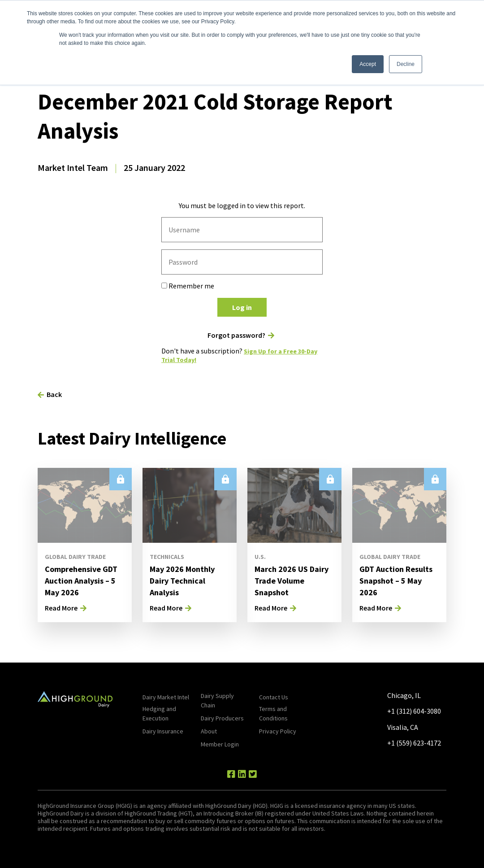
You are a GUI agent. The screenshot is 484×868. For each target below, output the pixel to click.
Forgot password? (236, 335)
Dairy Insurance (163, 731)
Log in (242, 307)
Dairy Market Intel (166, 697)
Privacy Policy (278, 731)
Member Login (220, 744)
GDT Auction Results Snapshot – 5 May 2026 (397, 580)
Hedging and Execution (159, 713)
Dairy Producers (222, 718)
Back (54, 394)
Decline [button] (406, 64)
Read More (61, 608)
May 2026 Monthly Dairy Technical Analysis (186, 580)
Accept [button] (368, 64)
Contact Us (274, 697)
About (209, 731)
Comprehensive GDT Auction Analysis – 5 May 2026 (76, 586)
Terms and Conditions (273, 713)
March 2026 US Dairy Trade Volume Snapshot (293, 580)
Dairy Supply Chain (217, 700)
